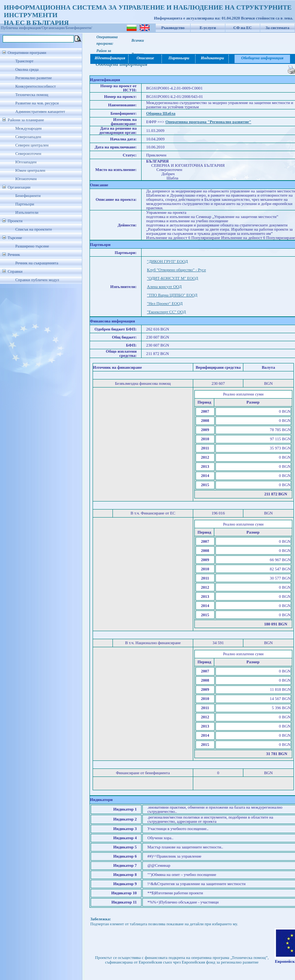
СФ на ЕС (243, 28)
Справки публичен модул (37, 280)
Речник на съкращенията (37, 263)
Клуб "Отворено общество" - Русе (176, 270)
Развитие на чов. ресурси (37, 103)
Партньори (25, 204)
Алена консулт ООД (164, 287)
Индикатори (213, 58)
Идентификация (109, 58)
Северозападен (28, 137)
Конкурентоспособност (36, 86)
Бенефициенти (28, 196)
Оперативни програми (27, 53)
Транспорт (24, 61)
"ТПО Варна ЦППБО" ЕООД (172, 295)
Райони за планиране (26, 120)
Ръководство (173, 28)
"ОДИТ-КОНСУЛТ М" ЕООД (173, 278)
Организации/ (54, 28)
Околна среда (27, 69)
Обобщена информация (262, 58)
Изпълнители (27, 212)
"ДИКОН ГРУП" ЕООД (167, 261)
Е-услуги (208, 28)
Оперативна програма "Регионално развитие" (208, 122)
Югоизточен (26, 179)
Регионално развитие (34, 78)
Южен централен (30, 170)
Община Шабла (161, 113)
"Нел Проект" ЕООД (165, 304)
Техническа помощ (32, 95)
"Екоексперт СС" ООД (166, 312)
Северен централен (32, 145)
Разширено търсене (32, 246)
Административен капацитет (40, 112)
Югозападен (26, 162)
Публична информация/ (21, 28)
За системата (277, 28)
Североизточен (28, 154)
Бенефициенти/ (79, 28)
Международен (29, 128)
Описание (145, 58)
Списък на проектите (34, 229)
